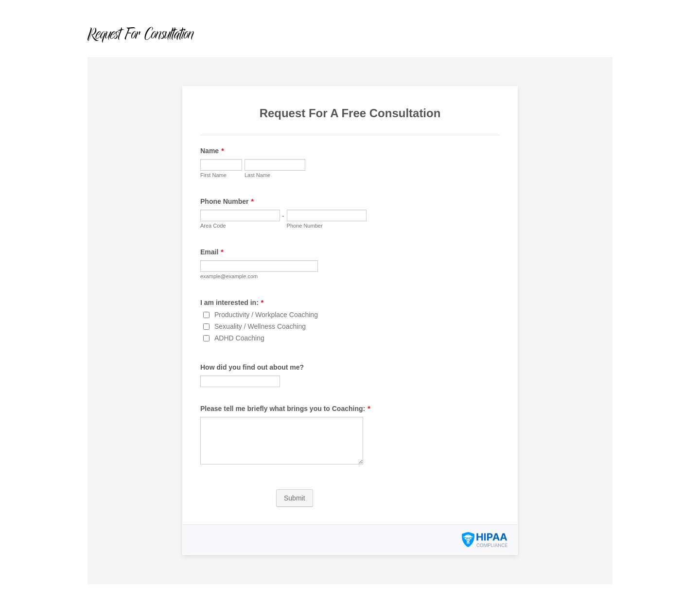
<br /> (350, 321)
